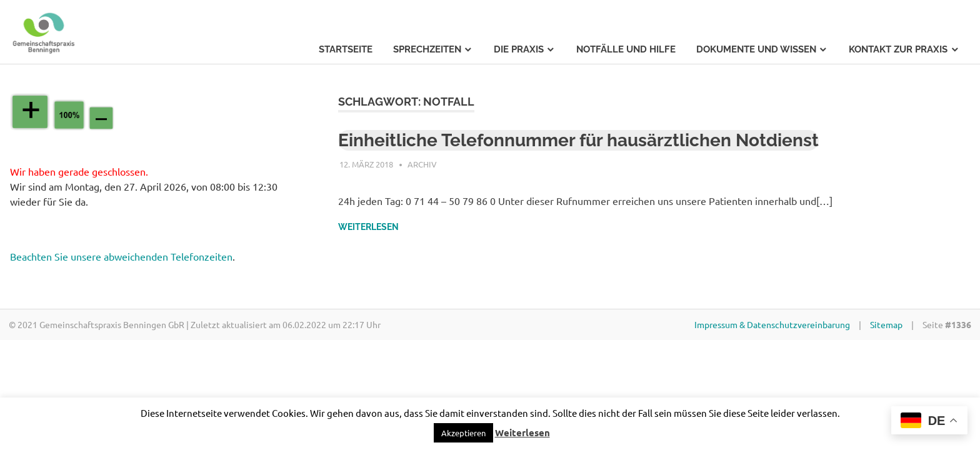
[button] (463, 433)
